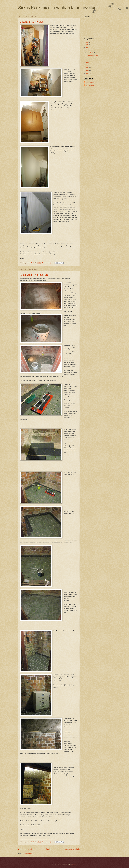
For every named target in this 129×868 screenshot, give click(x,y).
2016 (87, 62)
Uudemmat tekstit (25, 849)
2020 (87, 42)
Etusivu (49, 849)
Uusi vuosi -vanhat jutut (35, 275)
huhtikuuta (90, 50)
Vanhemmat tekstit (72, 849)
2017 (87, 48)
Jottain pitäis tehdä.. (32, 22)
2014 (87, 68)
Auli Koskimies (90, 82)
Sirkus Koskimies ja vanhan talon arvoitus (57, 8)
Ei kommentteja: (47, 263)
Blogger (74, 864)
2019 (87, 45)
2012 (87, 73)
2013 (87, 71)
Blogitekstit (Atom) (27, 853)
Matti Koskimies (90, 85)
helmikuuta (91, 53)
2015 (87, 65)
